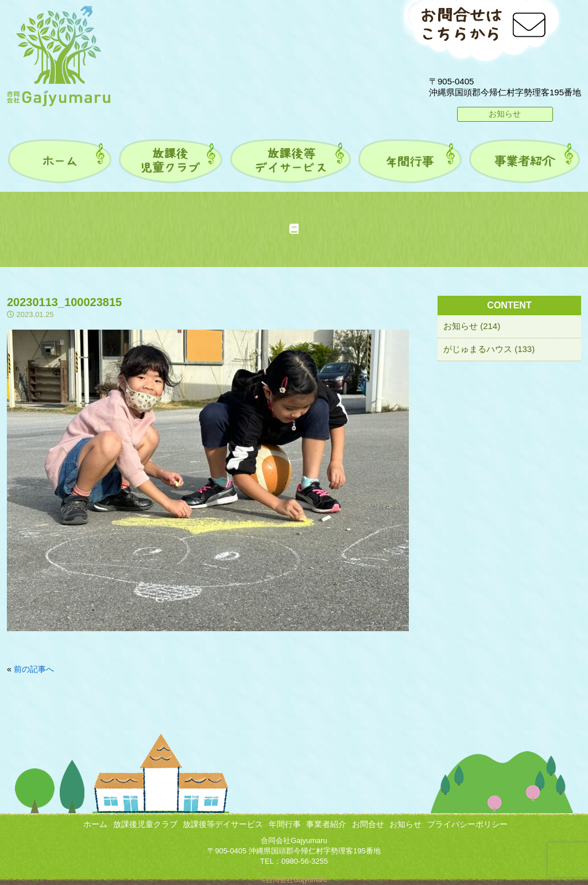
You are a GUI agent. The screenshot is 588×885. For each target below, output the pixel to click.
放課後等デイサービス (223, 824)
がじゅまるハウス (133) (489, 349)
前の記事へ (34, 669)
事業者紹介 (326, 824)
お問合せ (368, 824)
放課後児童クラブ (145, 824)
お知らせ (505, 114)
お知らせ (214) (472, 326)
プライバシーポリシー (467, 824)
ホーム (95, 824)
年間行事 (285, 824)
